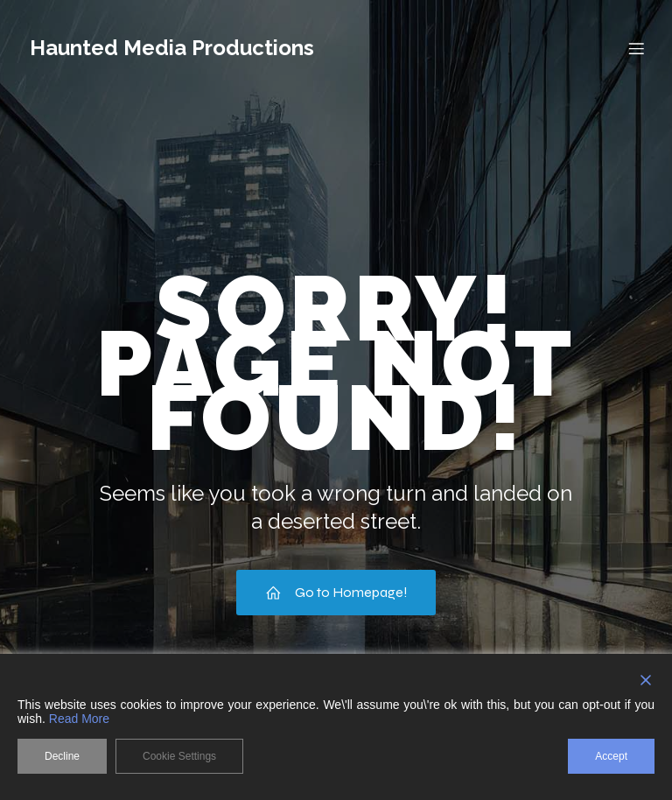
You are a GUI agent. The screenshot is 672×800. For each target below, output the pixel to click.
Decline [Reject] (62, 756)
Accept (611, 756)
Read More (79, 719)
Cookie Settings (179, 756)
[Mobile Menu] (636, 48)
